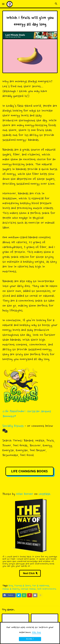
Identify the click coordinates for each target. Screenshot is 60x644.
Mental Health (28, 589)
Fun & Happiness (41, 586)
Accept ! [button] (30, 639)
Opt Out (36, 633)
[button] (3, 4)
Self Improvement (47, 589)
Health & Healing (11, 589)
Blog (11, 586)
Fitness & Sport (23, 586)
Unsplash (45, 494)
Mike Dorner (25, 494)
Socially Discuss (13, 426)
